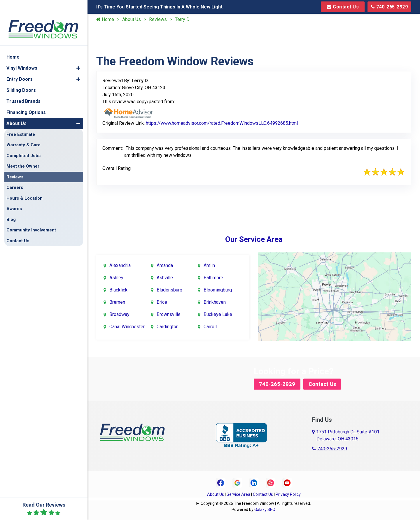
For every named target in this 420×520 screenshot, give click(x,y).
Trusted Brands (23, 87)
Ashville (165, 277)
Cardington (168, 326)
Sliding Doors (21, 76)
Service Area (238, 493)
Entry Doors (20, 65)
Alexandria (120, 265)
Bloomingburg (218, 289)
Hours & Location (24, 184)
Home (105, 19)
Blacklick (118, 289)
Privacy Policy (288, 493)
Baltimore (213, 277)
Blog (11, 205)
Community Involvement (31, 216)
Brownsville (169, 314)
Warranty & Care (23, 131)
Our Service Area (254, 239)
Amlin (209, 265)
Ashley (116, 277)
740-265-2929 (389, 7)
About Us (132, 19)
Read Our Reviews (44, 509)
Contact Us (343, 7)
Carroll (210, 326)
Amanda (165, 265)
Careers (15, 173)
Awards (14, 195)
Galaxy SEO (265, 508)
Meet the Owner (23, 152)
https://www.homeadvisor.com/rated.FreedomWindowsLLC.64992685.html (222, 123)
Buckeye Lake (218, 314)
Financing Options (26, 98)
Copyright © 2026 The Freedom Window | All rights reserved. (256, 502)
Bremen (117, 302)
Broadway (119, 314)
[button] (78, 54)
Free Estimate (21, 120)
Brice (162, 302)
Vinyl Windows (22, 54)
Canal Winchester (127, 326)
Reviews (158, 19)
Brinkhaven (215, 302)
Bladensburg (169, 289)
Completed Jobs (23, 141)
